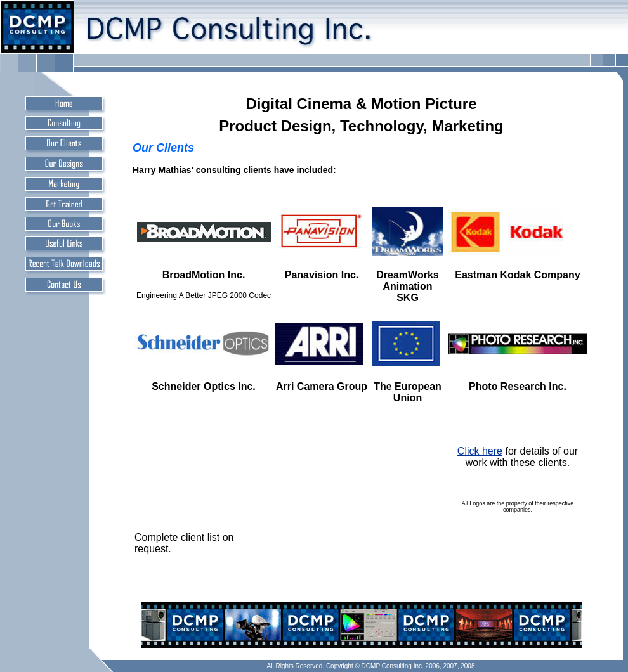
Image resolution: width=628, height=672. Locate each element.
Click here (480, 451)
